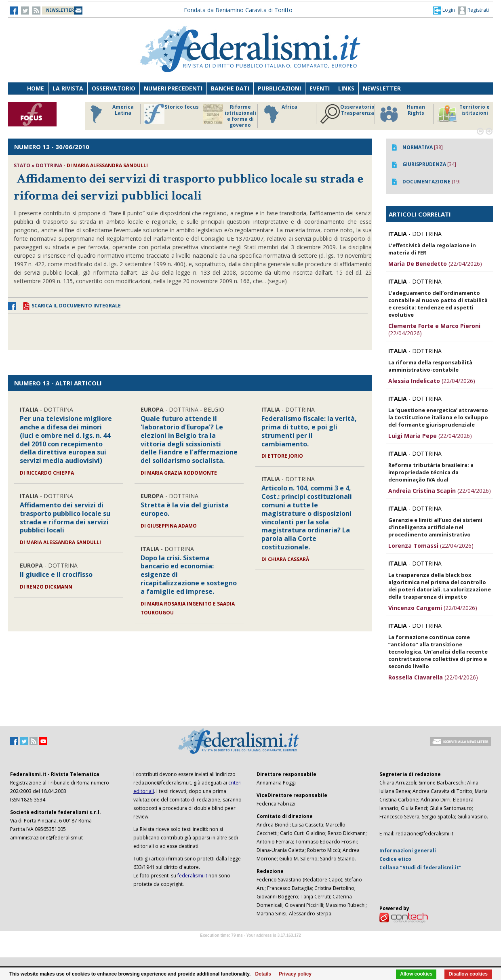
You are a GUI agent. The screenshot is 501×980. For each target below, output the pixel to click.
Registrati (474, 11)
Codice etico (395, 859)
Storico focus (172, 114)
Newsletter (382, 88)
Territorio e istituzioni (463, 114)
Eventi (320, 88)
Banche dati (230, 88)
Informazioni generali (408, 851)
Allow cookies (416, 974)
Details (263, 974)
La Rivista (68, 88)
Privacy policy (295, 974)
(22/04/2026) (435, 264)
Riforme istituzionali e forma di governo (229, 116)
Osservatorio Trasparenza (347, 114)
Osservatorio (114, 88)
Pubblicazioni (279, 88)
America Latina (110, 114)
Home (36, 88)
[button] (444, 10)
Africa (279, 114)
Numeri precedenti (173, 88)
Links (346, 88)
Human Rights (402, 114)
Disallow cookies (468, 974)
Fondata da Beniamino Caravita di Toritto (238, 10)
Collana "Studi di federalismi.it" (420, 867)
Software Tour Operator (250, 945)
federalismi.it (192, 876)
